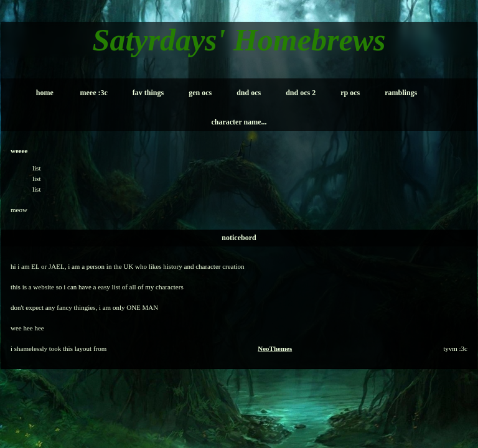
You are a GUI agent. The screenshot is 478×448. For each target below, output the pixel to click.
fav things (148, 93)
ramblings (401, 93)
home (45, 93)
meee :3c (94, 93)
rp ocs (350, 93)
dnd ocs (249, 93)
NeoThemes (275, 348)
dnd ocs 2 (301, 93)
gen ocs (200, 93)
